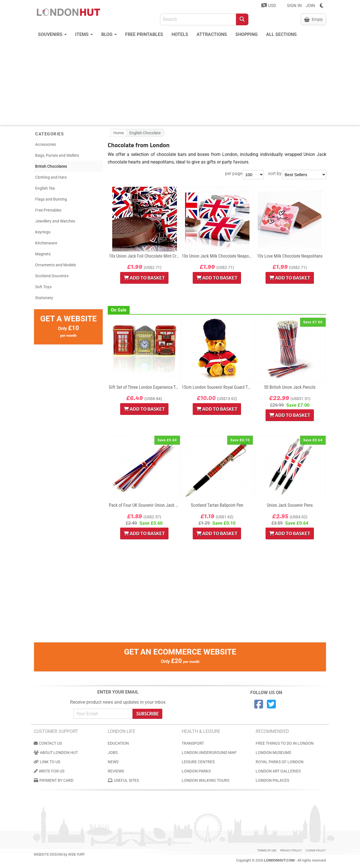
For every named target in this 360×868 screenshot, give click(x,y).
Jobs (113, 753)
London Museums (273, 753)
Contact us (48, 743)
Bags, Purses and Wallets (57, 155)
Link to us (47, 762)
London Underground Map (209, 753)
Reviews (116, 771)
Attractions (212, 34)
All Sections (281, 34)
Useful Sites (123, 780)
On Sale (119, 310)
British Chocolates (51, 166)
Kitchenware (46, 243)
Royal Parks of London (280, 762)
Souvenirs (52, 34)
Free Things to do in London (285, 743)
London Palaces (272, 780)
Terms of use (267, 850)
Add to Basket (144, 278)
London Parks (196, 771)
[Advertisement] (180, 83)
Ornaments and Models (56, 265)
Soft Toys (43, 287)
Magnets (43, 254)
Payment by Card (54, 780)
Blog (109, 34)
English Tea (45, 188)
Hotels (180, 34)
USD (269, 5)
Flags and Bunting (51, 199)
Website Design (48, 854)
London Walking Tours (205, 780)
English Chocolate (145, 133)
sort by (275, 173)
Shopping (247, 34)
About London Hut (56, 753)
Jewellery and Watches (55, 221)
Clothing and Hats (51, 177)
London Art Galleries (278, 771)
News (113, 762)
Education (118, 743)
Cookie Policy (316, 850)
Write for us (49, 771)
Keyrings (43, 232)
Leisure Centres (198, 762)
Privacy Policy (291, 850)
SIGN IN (294, 6)
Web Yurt (76, 854)
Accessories (46, 144)
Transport (193, 743)
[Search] (242, 19)
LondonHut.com (279, 860)
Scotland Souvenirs (52, 276)
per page (234, 173)
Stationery (44, 298)
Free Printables (144, 34)
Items (84, 34)
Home (119, 133)
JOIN (310, 6)
